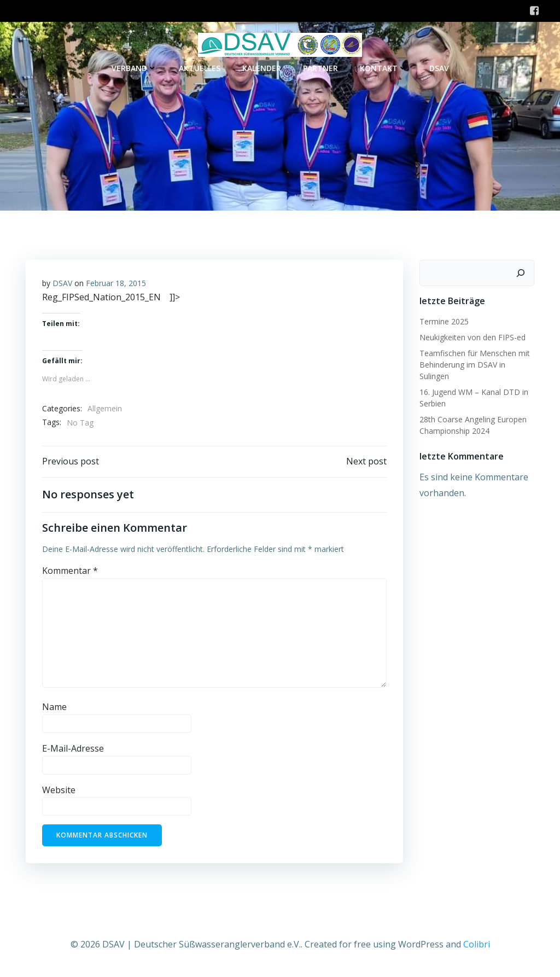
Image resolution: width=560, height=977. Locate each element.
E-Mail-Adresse (73, 748)
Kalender (262, 68)
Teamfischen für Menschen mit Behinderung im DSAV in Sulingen (475, 365)
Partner (320, 68)
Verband (134, 68)
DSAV (439, 68)
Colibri (477, 944)
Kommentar (70, 571)
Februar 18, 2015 (116, 283)
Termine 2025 (444, 321)
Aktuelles (200, 68)
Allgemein (105, 408)
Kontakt (384, 68)
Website (59, 790)
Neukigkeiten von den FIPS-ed (472, 337)
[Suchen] (521, 273)
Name (54, 707)
